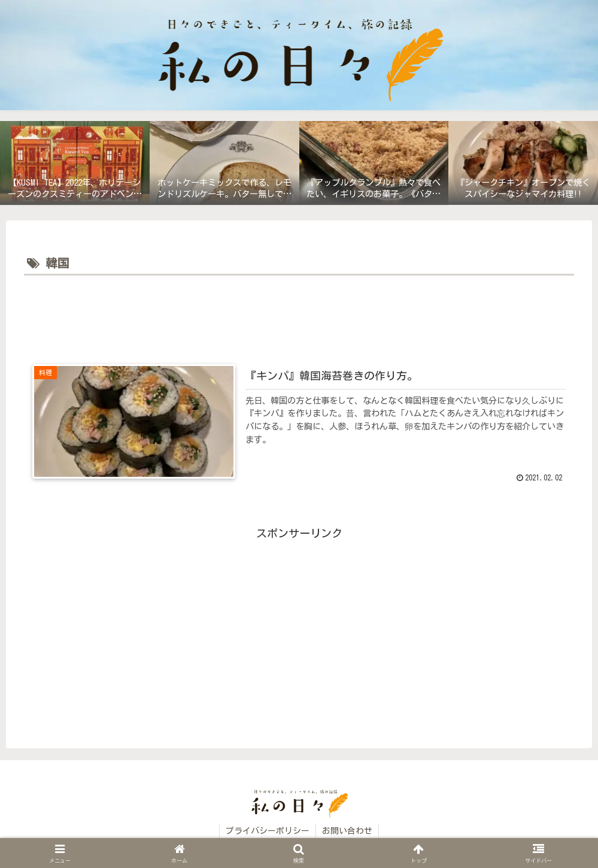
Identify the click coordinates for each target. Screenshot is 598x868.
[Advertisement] (299, 312)
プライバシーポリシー (268, 831)
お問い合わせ (347, 831)
